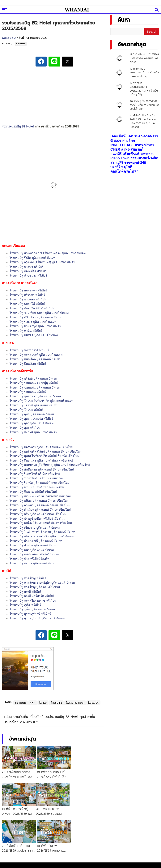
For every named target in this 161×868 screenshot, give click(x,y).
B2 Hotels (21, 44)
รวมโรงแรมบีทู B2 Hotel (18, 126)
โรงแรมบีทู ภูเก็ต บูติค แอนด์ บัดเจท (32, 609)
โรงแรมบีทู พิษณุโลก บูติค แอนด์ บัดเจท (35, 359)
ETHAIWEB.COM (109, 864)
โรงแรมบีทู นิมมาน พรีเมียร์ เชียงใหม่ (33, 492)
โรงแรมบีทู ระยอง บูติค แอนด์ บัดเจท (33, 322)
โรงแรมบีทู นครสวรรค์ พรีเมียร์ (29, 350)
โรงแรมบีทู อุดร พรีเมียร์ (25, 428)
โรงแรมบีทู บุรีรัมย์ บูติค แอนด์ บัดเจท (33, 378)
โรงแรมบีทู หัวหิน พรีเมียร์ (26, 331)
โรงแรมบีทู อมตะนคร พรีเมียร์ (28, 290)
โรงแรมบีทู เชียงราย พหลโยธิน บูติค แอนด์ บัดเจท (42, 536)
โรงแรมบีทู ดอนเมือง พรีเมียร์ (28, 271)
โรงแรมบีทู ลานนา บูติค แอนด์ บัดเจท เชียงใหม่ (40, 505)
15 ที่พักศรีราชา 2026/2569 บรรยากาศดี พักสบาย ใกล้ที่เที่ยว (144, 58)
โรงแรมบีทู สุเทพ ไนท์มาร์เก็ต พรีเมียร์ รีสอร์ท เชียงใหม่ (44, 456)
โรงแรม (43, 703)
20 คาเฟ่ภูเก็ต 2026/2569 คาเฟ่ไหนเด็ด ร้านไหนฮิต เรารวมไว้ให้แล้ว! (144, 105)
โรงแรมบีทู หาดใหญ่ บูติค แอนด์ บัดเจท (35, 587)
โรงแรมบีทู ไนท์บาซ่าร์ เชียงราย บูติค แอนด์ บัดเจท (42, 532)
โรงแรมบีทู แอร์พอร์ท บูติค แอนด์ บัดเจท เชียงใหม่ (41, 447)
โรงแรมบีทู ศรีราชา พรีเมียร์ (27, 295)
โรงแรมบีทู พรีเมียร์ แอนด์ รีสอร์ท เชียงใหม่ (37, 487)
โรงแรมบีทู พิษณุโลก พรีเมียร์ (28, 364)
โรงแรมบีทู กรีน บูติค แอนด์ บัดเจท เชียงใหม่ (38, 514)
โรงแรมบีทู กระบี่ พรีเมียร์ (25, 592)
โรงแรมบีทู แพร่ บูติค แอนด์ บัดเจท (32, 550)
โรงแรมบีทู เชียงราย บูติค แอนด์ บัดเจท (35, 528)
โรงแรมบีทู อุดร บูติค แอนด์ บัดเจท (32, 423)
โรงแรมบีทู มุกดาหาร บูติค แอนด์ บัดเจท (35, 396)
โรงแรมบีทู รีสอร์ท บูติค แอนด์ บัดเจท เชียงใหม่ (40, 483)
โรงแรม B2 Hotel (75, 703)
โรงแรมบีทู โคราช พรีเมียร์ (26, 410)
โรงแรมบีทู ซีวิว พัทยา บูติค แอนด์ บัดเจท (36, 317)
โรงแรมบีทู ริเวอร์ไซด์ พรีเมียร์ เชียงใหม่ (35, 474)
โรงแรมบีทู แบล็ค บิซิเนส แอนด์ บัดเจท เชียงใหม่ (41, 523)
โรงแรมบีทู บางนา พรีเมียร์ (27, 267)
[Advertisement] (59, 96)
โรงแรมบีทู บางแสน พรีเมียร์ (28, 299)
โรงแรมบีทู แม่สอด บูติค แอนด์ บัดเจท (34, 335)
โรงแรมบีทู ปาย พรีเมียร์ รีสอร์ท (29, 559)
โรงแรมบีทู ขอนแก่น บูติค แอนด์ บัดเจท (35, 387)
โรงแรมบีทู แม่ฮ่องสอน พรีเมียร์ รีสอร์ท (34, 554)
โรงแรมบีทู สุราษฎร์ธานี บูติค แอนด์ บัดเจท (37, 618)
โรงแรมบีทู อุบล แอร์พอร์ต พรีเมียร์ (31, 419)
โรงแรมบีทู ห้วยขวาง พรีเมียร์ (28, 275)
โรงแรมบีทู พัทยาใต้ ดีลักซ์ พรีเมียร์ (32, 308)
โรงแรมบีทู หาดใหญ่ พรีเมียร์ (28, 578)
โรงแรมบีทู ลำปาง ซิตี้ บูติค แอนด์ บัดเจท (36, 541)
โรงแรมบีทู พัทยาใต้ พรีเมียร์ (27, 304)
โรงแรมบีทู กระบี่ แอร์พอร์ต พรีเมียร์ (32, 596)
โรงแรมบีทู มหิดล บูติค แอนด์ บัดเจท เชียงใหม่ (39, 501)
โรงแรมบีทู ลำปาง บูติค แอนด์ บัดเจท (33, 545)
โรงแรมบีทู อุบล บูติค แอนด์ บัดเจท (32, 414)
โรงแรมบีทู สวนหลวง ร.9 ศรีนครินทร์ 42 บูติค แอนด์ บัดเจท (48, 253)
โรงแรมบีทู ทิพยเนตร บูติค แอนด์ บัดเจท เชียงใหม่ (41, 460)
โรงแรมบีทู (93, 703)
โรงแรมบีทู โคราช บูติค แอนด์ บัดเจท (33, 405)
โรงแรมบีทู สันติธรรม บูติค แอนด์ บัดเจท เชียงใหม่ (42, 469)
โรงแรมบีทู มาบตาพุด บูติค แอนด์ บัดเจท (35, 326)
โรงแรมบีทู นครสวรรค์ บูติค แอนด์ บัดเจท (36, 355)
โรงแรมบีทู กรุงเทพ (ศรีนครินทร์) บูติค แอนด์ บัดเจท (42, 262)
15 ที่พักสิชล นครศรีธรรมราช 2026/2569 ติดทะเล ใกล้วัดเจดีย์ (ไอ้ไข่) (144, 89)
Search (152, 32)
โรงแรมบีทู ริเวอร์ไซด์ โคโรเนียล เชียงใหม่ (37, 478)
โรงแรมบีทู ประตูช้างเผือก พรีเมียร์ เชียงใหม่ (37, 519)
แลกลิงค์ (150, 836)
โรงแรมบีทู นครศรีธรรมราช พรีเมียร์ (33, 601)
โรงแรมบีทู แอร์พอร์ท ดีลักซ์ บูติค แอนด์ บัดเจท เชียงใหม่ (46, 451)
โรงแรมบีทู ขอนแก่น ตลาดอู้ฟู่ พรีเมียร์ (34, 383)
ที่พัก (33, 703)
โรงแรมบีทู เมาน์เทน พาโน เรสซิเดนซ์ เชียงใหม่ (40, 496)
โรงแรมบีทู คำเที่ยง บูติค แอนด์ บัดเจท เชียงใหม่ (40, 510)
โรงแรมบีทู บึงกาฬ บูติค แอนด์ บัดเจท (33, 432)
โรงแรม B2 (56, 703)
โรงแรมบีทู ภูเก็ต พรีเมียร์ (25, 605)
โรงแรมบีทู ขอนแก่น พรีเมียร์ (28, 392)
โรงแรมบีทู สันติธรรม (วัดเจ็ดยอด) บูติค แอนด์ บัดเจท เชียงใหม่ (50, 465)
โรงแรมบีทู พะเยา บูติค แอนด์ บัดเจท (33, 563)
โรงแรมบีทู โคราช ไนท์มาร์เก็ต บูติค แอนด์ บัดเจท (41, 401)
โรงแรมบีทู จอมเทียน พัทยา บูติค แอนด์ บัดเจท (39, 313)
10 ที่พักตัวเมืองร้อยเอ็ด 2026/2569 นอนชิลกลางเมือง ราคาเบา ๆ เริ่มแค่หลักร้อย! (143, 121)
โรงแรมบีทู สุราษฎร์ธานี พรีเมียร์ (30, 614)
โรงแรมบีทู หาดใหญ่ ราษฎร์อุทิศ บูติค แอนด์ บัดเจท (42, 583)
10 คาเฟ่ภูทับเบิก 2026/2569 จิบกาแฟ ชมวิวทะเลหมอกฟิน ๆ (144, 72)
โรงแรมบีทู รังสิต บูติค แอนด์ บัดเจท (32, 258)
